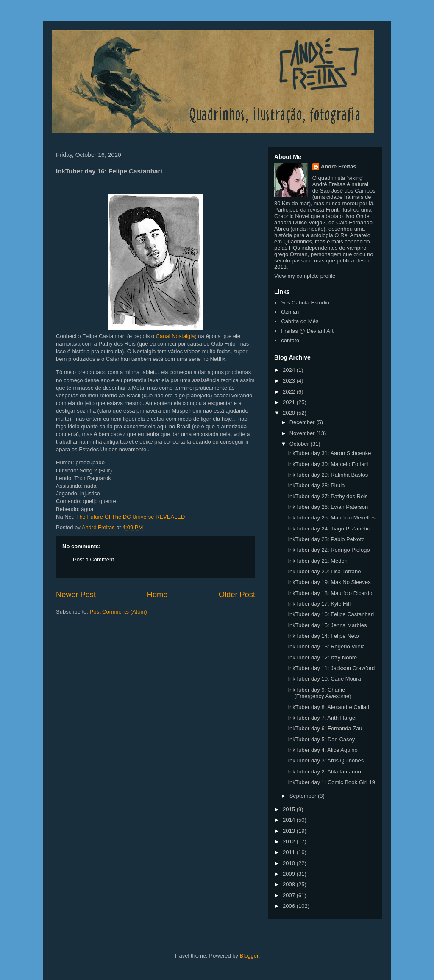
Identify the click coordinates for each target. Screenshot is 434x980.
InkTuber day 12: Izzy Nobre (322, 658)
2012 (290, 842)
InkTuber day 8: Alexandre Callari (328, 707)
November (303, 433)
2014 (290, 820)
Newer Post (76, 595)
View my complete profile (305, 276)
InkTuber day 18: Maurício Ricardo (330, 593)
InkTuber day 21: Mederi (317, 561)
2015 (290, 809)
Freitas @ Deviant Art (307, 331)
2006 (290, 906)
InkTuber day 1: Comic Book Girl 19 (331, 782)
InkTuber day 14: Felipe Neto (323, 636)
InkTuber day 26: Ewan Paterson (328, 507)
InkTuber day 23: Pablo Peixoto (326, 539)
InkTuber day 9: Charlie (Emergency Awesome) (319, 693)
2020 (290, 413)
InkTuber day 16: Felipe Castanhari (331, 614)
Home (157, 595)
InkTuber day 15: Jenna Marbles (327, 625)
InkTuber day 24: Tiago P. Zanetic (329, 529)
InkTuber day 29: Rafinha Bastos (328, 475)
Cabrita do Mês (300, 321)
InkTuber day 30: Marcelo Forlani (328, 464)
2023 (290, 381)
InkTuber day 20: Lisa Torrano (324, 571)
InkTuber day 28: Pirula (316, 485)
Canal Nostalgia (175, 336)
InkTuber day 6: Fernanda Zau (325, 728)
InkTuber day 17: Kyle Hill (319, 604)
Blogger (249, 956)
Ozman (290, 312)
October (300, 444)
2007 (290, 895)
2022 (290, 392)
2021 (290, 402)
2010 (290, 863)
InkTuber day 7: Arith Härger (322, 718)
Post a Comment (93, 560)
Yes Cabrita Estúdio (305, 303)
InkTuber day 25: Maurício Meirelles (331, 518)
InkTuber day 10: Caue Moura (324, 679)
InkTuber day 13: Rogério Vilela (326, 646)
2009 (290, 874)
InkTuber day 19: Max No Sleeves (329, 582)
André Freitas (339, 166)
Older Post (237, 595)
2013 (290, 831)
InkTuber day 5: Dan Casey (321, 739)
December (303, 422)
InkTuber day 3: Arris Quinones (326, 761)
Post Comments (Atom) (118, 612)
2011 (290, 852)
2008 (290, 884)
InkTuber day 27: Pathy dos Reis (328, 496)
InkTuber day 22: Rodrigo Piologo (329, 550)
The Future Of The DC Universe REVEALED (130, 517)
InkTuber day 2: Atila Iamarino (324, 772)
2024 (290, 370)
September (304, 796)
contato (290, 340)
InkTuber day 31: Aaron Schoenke (329, 453)
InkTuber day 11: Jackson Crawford (331, 668)
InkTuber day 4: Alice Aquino (323, 750)
